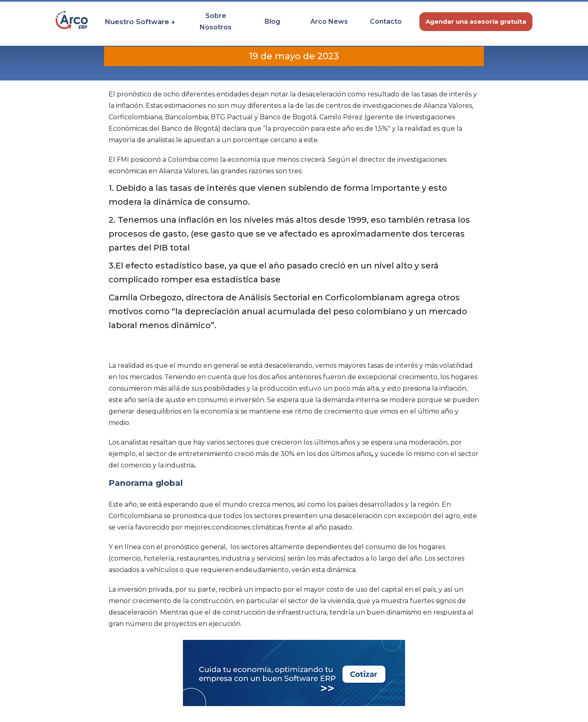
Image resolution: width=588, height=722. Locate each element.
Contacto (386, 21)
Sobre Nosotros (216, 21)
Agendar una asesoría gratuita (476, 21)
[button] (140, 22)
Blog (272, 21)
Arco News (329, 21)
